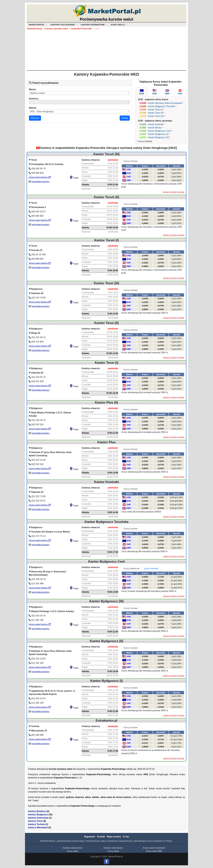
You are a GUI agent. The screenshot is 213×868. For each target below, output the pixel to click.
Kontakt (101, 837)
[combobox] (79, 93)
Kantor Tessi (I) (155, 110)
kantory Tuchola (36, 824)
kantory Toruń (35, 821)
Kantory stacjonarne (73, 848)
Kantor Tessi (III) (156, 116)
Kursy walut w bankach (154, 848)
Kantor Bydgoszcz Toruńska (162, 106)
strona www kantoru (40, 177)
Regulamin (90, 837)
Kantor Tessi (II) (156, 113)
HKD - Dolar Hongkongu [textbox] (42, 111)
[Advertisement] (106, 50)
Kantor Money (155, 128)
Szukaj (125, 118)
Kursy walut (73, 851)
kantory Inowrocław (38, 818)
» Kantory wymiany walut (56, 29)
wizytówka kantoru (41, 182)
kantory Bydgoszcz (38, 815)
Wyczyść (35, 118)
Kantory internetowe (113, 848)
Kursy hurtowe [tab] (131, 161)
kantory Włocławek (38, 828)
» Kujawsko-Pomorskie (81, 29)
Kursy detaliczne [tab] (132, 568)
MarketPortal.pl (35, 29)
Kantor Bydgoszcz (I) (158, 134)
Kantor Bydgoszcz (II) (158, 137)
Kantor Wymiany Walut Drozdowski (165, 103)
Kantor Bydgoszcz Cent (159, 131)
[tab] (142, 92)
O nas (126, 837)
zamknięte (113, 160)
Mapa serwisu (114, 837)
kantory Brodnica (37, 811)
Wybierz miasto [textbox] (38, 93)
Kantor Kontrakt (156, 124)
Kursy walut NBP (154, 851)
